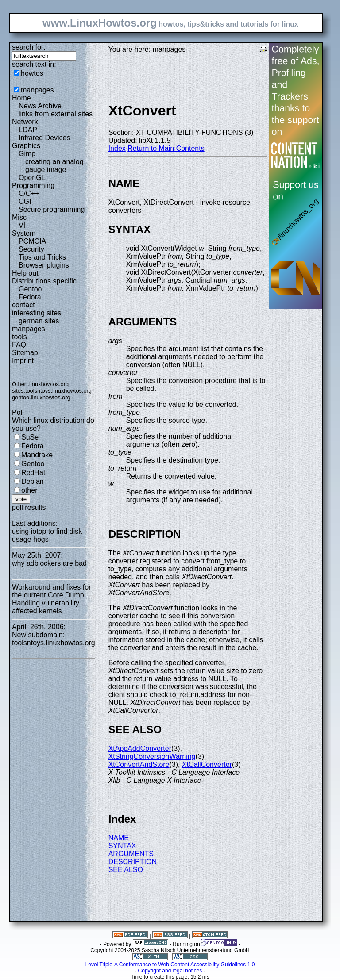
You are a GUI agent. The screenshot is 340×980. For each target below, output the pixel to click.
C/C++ (29, 193)
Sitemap (25, 353)
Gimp (27, 154)
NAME (119, 838)
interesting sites (37, 313)
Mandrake (37, 455)
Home (21, 98)
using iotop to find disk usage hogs (47, 535)
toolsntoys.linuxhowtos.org (58, 391)
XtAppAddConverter (140, 748)
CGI (25, 201)
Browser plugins (44, 265)
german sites (39, 321)
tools (19, 337)
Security (31, 249)
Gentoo (30, 289)
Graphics (26, 146)
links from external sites (56, 114)
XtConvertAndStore (139, 764)
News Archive (40, 106)
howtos (32, 73)
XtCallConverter (207, 764)
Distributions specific (44, 281)
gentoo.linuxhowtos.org (41, 397)
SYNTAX (122, 846)
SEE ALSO (126, 870)
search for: (29, 47)
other (29, 490)
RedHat (33, 473)
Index (117, 148)
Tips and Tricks (42, 257)
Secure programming (52, 209)
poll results (29, 507)
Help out (25, 273)
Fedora (30, 297)
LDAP (28, 130)
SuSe (30, 437)
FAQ (19, 345)
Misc (19, 217)
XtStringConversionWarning (152, 756)
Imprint (23, 361)
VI (22, 225)
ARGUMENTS (131, 854)
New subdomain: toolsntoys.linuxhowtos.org (54, 639)
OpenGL (32, 178)
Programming (33, 186)
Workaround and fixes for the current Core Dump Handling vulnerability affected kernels (51, 599)
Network (25, 122)
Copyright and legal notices (170, 971)
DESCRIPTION (133, 862)
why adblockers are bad (49, 563)
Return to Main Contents (166, 148)
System (24, 233)
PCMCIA (32, 241)
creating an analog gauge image (54, 166)
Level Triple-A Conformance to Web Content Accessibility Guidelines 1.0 (170, 965)
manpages (37, 90)
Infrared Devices (44, 138)
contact (23, 305)
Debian (33, 481)
